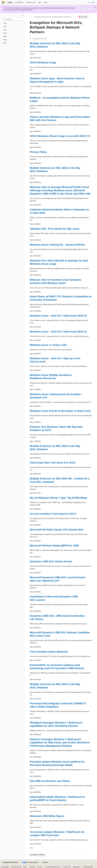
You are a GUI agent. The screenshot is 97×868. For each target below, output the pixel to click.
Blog (25, 867)
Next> (32, 848)
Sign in (93, 2)
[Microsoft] (3, 2)
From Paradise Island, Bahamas (49, 652)
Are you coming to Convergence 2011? (53, 514)
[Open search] (88, 2)
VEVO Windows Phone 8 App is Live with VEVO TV (60, 136)
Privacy (40, 867)
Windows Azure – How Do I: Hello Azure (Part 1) (58, 332)
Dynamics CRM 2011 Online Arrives (51, 561)
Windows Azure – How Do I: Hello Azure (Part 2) (58, 316)
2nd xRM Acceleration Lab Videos (50, 781)
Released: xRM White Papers (47, 816)
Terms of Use (67, 867)
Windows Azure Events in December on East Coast (60, 411)
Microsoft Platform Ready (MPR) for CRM (54, 546)
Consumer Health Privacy (52, 867)
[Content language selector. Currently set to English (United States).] (10, 862)
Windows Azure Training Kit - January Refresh (57, 245)
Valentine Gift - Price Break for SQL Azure (55, 229)
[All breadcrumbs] (31, 17)
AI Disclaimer (5, 867)
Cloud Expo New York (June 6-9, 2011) (53, 463)
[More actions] (91, 17)
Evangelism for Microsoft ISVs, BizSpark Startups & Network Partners (54, 17)
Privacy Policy (38, 152)
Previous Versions (16, 867)
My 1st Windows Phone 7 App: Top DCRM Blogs (59, 498)
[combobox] (12, 19)
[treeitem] (12, 23)
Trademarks (76, 867)
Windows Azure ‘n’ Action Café (48, 345)
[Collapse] (22, 16)
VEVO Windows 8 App (43, 63)
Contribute (32, 867)
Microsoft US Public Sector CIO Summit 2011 (57, 530)
